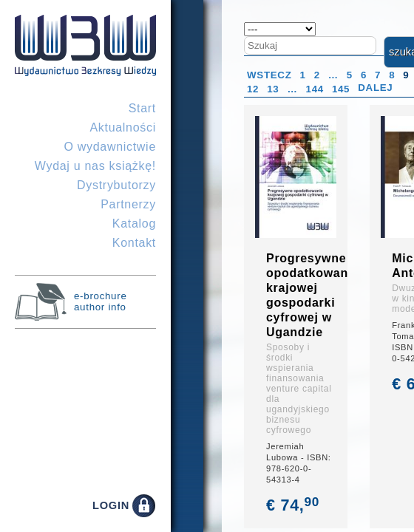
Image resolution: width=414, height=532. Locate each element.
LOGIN (111, 505)
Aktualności (123, 127)
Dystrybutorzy (116, 185)
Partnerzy (128, 204)
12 (253, 89)
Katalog (134, 224)
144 (315, 89)
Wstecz (269, 75)
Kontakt (134, 243)
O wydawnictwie (110, 147)
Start (142, 108)
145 (341, 89)
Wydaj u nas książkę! (95, 166)
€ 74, (294, 505)
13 (273, 89)
